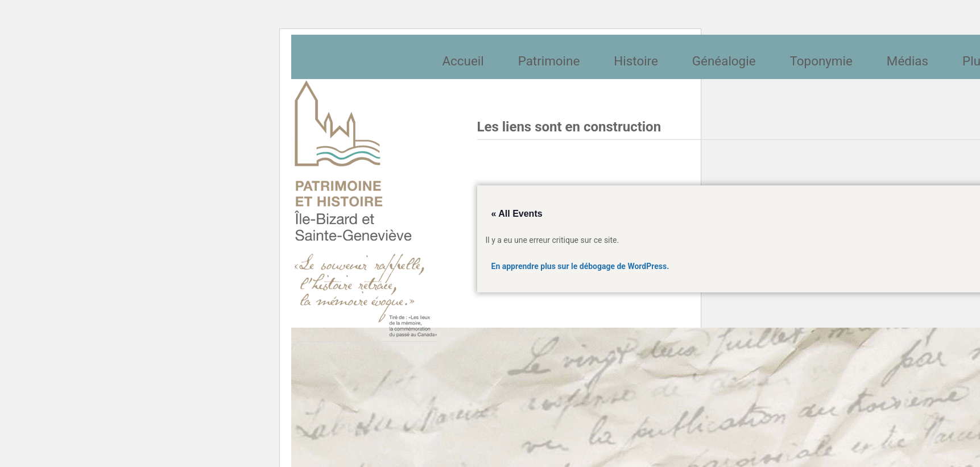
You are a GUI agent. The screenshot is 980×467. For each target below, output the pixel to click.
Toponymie (821, 61)
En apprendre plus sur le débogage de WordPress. (580, 266)
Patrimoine (549, 61)
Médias (907, 61)
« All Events (517, 214)
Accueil (463, 61)
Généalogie (724, 61)
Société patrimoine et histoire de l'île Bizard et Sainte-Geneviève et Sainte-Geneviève (366, 209)
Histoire (636, 61)
